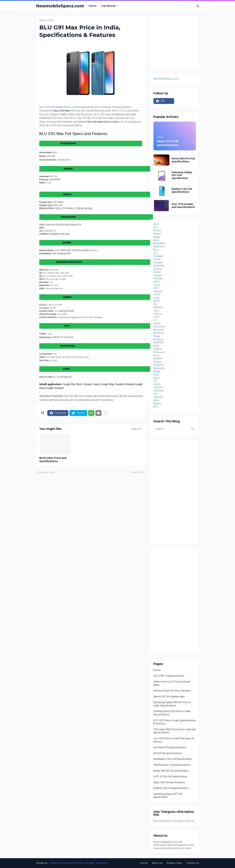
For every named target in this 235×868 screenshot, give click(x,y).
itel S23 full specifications (168, 753)
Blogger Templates (61, 863)
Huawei (158, 291)
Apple (157, 237)
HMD (157, 282)
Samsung (159, 368)
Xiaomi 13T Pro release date (169, 697)
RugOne (158, 365)
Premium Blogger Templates (90, 863)
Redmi (157, 362)
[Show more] (106, 413)
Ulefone (158, 387)
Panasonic (159, 352)
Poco (156, 355)
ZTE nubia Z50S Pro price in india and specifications (175, 731)
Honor (157, 285)
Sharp (157, 371)
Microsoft (159, 330)
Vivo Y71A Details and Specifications (183, 206)
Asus (156, 240)
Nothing (158, 339)
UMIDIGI (159, 391)
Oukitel (157, 349)
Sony (156, 375)
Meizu (157, 323)
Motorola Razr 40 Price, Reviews (172, 691)
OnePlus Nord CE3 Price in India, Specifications (172, 713)
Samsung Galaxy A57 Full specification (182, 175)
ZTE (156, 407)
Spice (157, 378)
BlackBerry (160, 243)
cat (155, 253)
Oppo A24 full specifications (169, 782)
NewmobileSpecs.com (60, 6)
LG (155, 320)
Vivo (156, 394)
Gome (157, 272)
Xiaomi (157, 403)
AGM (156, 224)
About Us (157, 863)
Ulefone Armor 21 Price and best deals (172, 683)
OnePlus (158, 343)
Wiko (156, 400)
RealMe (158, 359)
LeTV (156, 317)
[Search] (196, 6)
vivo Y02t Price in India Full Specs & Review (174, 740)
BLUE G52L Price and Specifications (53, 459)
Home (93, 6)
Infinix (157, 295)
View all (136, 429)
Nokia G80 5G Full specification (171, 771)
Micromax (159, 327)
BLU (51, 20)
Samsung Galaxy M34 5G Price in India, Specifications (172, 704)
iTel (155, 304)
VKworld (158, 397)
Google (158, 275)
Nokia (157, 336)
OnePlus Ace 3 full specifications (172, 765)
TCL (156, 381)
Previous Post (46, 472)
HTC (156, 288)
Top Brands (108, 6)
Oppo (157, 346)
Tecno (157, 384)
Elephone (159, 266)
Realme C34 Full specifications (182, 190)
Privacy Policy (174, 863)
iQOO (157, 301)
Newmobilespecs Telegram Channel (174, 821)
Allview (157, 234)
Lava (156, 311)
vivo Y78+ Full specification (169, 676)
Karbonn (158, 307)
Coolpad (158, 256)
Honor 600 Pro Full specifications (183, 160)
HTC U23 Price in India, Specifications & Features (175, 722)
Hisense (158, 278)
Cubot (157, 259)
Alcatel (157, 230)
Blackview (159, 246)
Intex (156, 298)
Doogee (158, 262)
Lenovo (158, 314)
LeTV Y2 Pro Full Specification (170, 776)
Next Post (137, 472)
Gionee (157, 269)
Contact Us (193, 863)
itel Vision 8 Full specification (170, 747)
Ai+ (155, 227)
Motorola (159, 333)
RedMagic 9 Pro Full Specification (173, 759)
